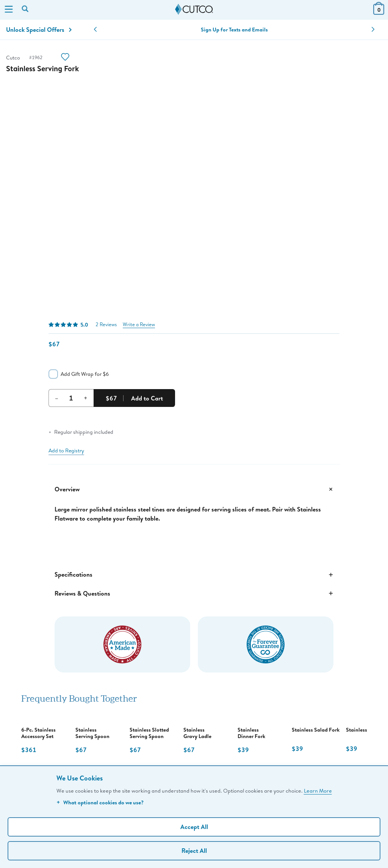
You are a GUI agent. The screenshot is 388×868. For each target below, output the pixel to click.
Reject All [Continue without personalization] (194, 851)
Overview (194, 489)
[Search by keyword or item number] (26, 9)
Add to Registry (66, 450)
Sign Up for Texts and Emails (234, 30)
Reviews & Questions (194, 593)
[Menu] (9, 10)
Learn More (318, 791)
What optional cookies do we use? (100, 802)
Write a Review (139, 325)
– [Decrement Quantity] (57, 398)
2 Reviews (106, 325)
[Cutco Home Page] (194, 9)
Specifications (194, 575)
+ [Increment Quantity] (86, 398)
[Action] (65, 58)
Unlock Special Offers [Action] (39, 30)
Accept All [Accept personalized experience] (194, 827)
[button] (95, 30)
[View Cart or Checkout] (379, 12)
